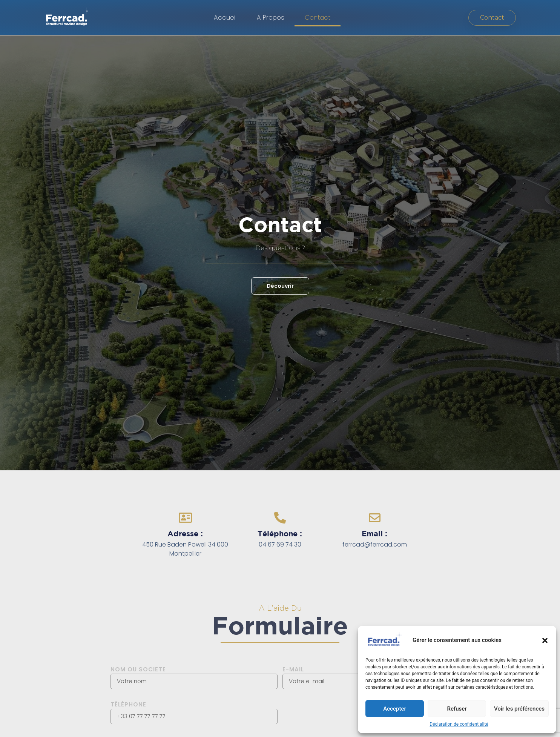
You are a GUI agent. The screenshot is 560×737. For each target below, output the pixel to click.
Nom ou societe (138, 669)
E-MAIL (293, 669)
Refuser (457, 709)
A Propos (271, 17)
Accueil (225, 17)
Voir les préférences (519, 709)
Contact (318, 17)
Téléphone (128, 704)
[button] (545, 640)
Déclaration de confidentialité (459, 724)
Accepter (394, 709)
